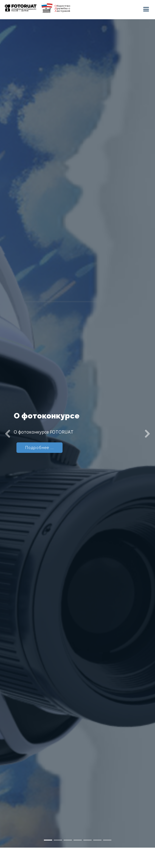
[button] (8, 416)
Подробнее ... (40, 430)
